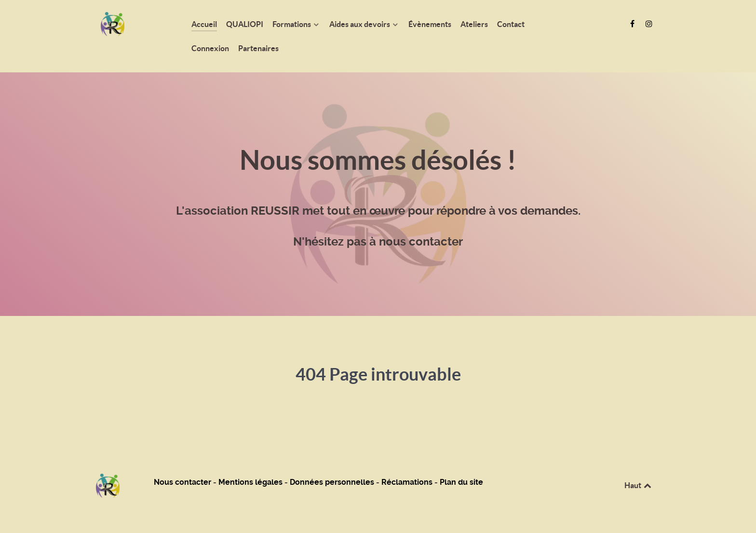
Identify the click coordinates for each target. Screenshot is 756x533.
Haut (639, 485)
